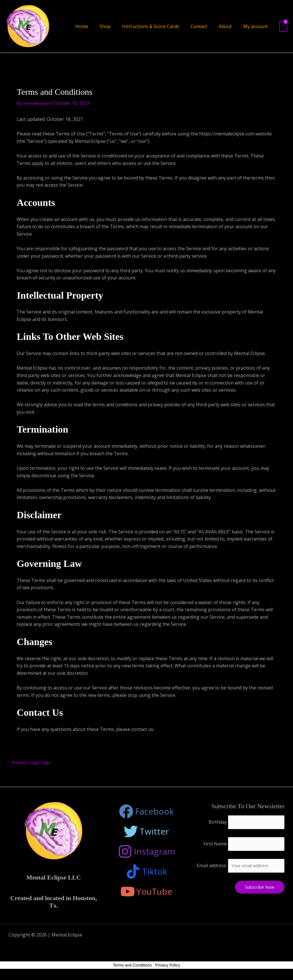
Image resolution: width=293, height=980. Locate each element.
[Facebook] (146, 812)
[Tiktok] (146, 872)
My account (256, 26)
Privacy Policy (168, 968)
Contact (199, 26)
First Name (213, 846)
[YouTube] (146, 892)
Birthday (215, 823)
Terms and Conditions (132, 968)
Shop (105, 26)
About (225, 26)
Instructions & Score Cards (151, 26)
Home (82, 26)
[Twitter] (146, 832)
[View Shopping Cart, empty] (283, 26)
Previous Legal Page (31, 763)
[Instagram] (146, 852)
